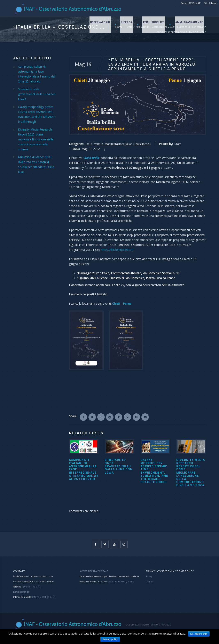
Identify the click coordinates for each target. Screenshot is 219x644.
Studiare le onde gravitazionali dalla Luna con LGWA (119, 466)
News (129, 144)
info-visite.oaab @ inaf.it (44, 597)
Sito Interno (210, 3)
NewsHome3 (142, 144)
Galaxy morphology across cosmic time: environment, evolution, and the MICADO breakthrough (155, 471)
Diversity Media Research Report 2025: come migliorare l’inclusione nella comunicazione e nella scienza (191, 472)
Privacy (149, 576)
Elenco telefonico (21, 592)
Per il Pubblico (153, 25)
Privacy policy (110, 639)
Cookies (149, 582)
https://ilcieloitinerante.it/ (117, 250)
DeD (89, 144)
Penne (127, 304)
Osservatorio (99, 25)
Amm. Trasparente (189, 25)
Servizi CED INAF (191, 3)
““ (92, 158)
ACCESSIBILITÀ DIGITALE (94, 571)
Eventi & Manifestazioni (108, 144)
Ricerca (126, 25)
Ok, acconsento (199, 634)
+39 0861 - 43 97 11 (32, 587)
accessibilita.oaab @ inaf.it (122, 582)
